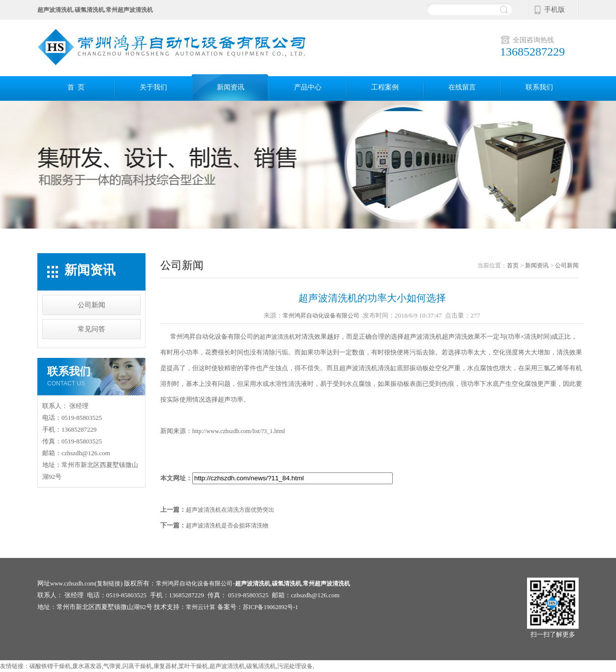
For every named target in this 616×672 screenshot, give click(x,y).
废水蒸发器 (87, 666)
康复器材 (165, 666)
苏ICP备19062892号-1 (271, 607)
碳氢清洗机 (261, 666)
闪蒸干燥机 (137, 666)
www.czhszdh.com (73, 584)
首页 (513, 265)
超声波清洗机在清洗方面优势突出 (230, 510)
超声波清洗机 (277, 337)
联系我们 (539, 87)
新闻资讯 (231, 87)
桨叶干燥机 (193, 666)
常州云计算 (201, 607)
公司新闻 (91, 305)
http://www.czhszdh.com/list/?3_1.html (239, 431)
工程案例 (385, 87)
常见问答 (91, 329)
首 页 (76, 87)
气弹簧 (112, 666)
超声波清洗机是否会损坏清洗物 (227, 526)
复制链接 (109, 584)
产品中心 (308, 87)
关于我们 (153, 87)
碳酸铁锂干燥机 (50, 666)
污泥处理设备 (295, 666)
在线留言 (462, 87)
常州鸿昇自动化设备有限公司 (321, 316)
